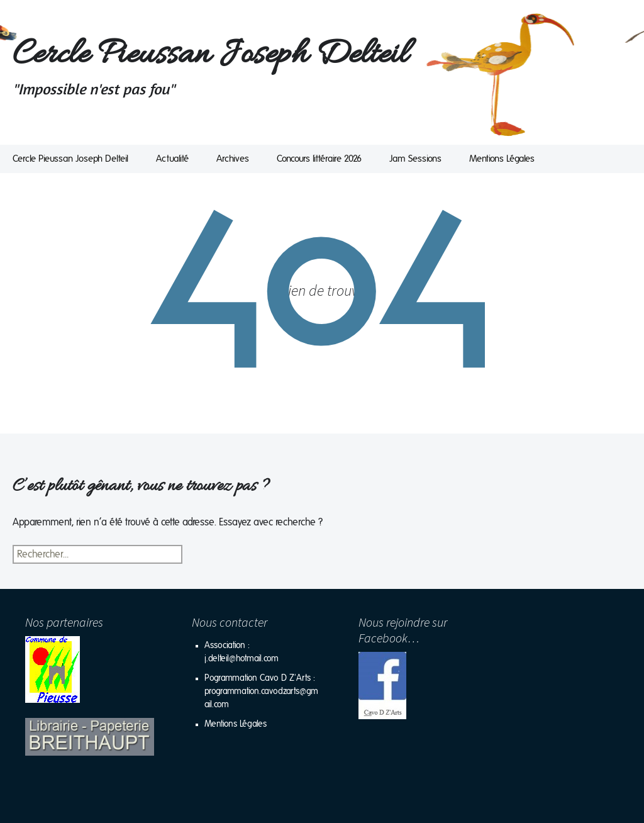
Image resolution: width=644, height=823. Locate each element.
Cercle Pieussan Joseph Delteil (70, 159)
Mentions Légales (502, 159)
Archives (233, 159)
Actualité (172, 159)
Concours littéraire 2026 (319, 159)
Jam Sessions (415, 159)
